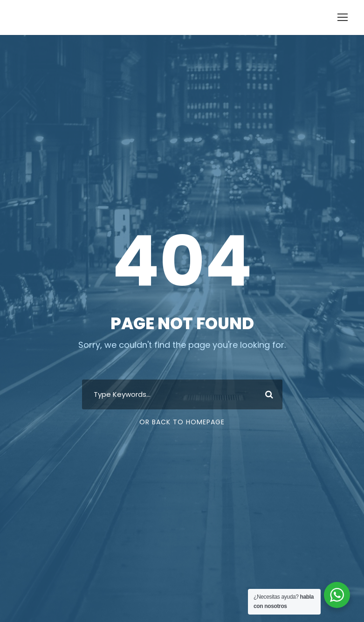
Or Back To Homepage (182, 422)
